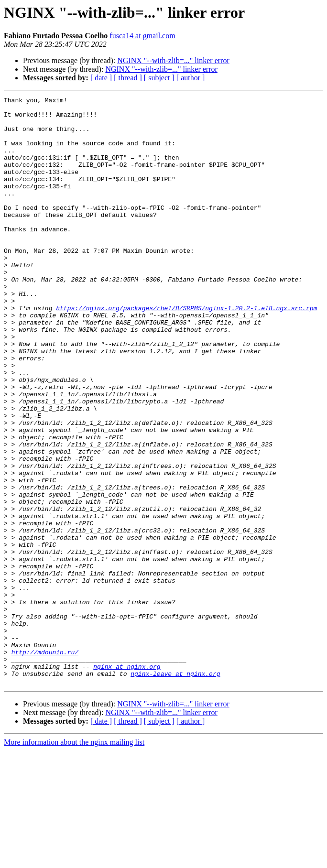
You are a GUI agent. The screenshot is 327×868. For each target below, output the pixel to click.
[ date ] (101, 78)
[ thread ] (128, 78)
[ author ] (191, 78)
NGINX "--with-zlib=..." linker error (173, 60)
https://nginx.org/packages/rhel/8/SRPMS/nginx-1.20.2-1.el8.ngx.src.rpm (186, 351)
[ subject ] (159, 78)
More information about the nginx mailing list (74, 860)
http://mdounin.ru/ (45, 764)
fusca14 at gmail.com (142, 36)
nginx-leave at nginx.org (175, 790)
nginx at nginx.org (127, 781)
